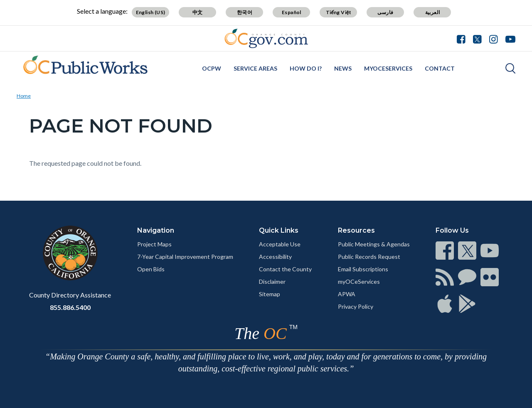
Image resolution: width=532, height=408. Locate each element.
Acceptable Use (280, 244)
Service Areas (255, 68)
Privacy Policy (356, 306)
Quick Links (279, 230)
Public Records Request (369, 257)
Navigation (156, 230)
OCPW (212, 68)
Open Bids (151, 269)
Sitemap (270, 294)
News (343, 68)
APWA (347, 294)
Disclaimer (272, 281)
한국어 (245, 12)
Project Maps (154, 244)
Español (292, 12)
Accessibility (275, 257)
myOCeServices (388, 68)
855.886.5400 (70, 307)
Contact (440, 68)
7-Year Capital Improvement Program (185, 257)
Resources (356, 230)
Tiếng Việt (339, 12)
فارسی (385, 12)
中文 (198, 12)
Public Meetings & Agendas (374, 244)
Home (24, 96)
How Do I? (306, 68)
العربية (433, 12)
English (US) (151, 12)
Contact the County (285, 269)
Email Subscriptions (363, 269)
